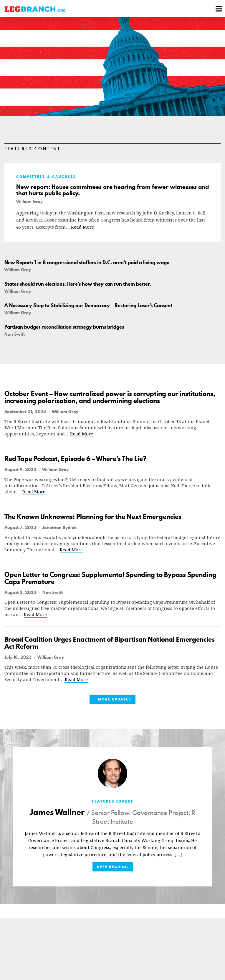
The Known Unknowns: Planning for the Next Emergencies (93, 517)
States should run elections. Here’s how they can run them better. (78, 284)
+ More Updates (113, 699)
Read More (82, 227)
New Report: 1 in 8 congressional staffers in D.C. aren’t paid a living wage (87, 262)
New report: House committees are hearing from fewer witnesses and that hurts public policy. (113, 190)
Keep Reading (113, 867)
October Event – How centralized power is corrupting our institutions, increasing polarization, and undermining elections (110, 397)
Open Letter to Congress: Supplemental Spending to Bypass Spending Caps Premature (110, 578)
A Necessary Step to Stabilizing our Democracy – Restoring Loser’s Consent (88, 305)
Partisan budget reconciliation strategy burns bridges (64, 327)
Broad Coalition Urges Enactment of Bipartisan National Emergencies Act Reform (110, 643)
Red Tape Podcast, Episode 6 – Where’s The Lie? (75, 459)
